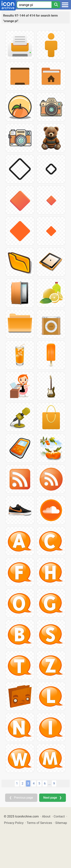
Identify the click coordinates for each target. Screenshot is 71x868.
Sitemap (61, 823)
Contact (59, 816)
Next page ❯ (53, 798)
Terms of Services (39, 823)
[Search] (56, 5)
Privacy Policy (14, 823)
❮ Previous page (21, 798)
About (46, 816)
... (50, 784)
